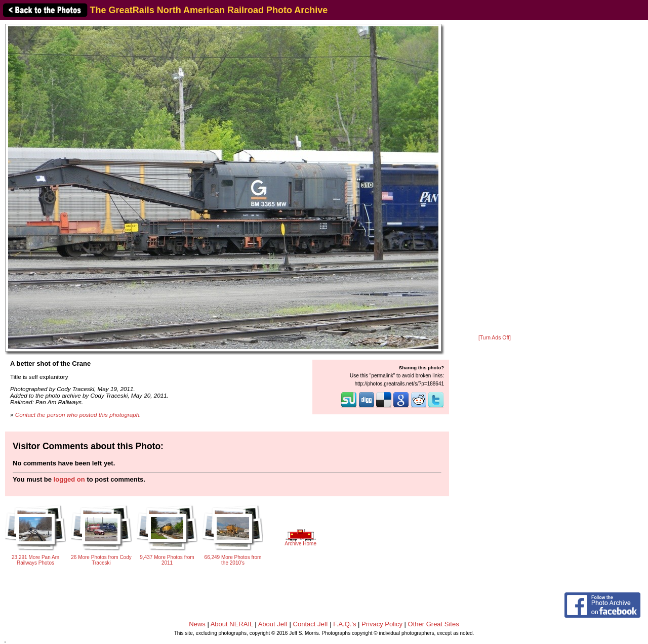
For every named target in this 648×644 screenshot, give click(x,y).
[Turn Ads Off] (495, 338)
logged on (69, 479)
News (197, 624)
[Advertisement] (495, 178)
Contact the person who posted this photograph (77, 415)
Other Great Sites (434, 624)
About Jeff (273, 624)
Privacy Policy (382, 624)
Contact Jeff (311, 624)
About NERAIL (232, 624)
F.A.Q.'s (345, 624)
